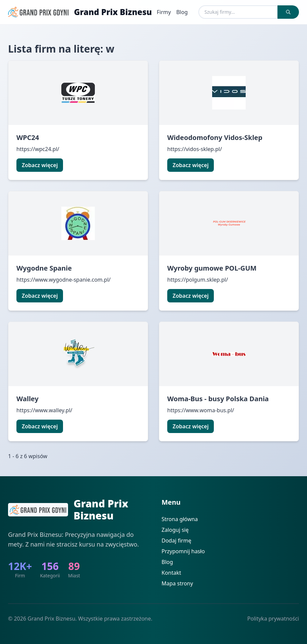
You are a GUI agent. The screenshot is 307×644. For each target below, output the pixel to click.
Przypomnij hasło (183, 551)
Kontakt (171, 573)
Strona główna (180, 519)
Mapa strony (177, 583)
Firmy (164, 12)
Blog (182, 12)
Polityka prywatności (273, 619)
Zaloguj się (175, 530)
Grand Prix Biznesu (113, 12)
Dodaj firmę (176, 541)
